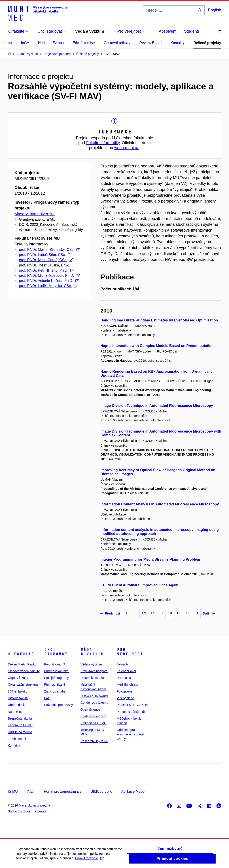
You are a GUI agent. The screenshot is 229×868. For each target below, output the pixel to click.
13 (144, 613)
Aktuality (123, 664)
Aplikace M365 (133, 791)
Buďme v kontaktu (57, 671)
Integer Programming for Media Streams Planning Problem (150, 559)
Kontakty (178, 43)
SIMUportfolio (101, 791)
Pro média (124, 678)
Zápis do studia (55, 691)
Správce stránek (19, 811)
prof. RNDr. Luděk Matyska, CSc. (48, 286)
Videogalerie (125, 698)
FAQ (47, 698)
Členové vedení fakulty (24, 671)
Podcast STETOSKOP (132, 705)
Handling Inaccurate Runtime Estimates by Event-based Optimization (159, 320)
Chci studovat (56, 652)
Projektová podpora (94, 671)
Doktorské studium (93, 678)
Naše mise (15, 712)
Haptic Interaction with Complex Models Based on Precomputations (158, 346)
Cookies (41, 811)
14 (153, 613)
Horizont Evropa (51, 43)
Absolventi (168, 31)
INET (31, 791)
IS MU (13, 791)
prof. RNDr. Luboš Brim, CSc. (45, 255)
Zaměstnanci (17, 739)
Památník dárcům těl (131, 712)
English (215, 10)
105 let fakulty (17, 691)
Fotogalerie (125, 691)
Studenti (191, 31)
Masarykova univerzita (35, 214)
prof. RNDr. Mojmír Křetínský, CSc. (50, 250)
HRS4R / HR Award (94, 696)
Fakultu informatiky (103, 143)
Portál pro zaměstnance (63, 791)
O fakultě (21, 654)
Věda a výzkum (92, 652)
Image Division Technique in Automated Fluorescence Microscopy (157, 406)
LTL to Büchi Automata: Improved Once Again (139, 585)
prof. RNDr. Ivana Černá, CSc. (46, 260)
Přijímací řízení (54, 684)
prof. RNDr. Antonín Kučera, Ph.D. (49, 281)
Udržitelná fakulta (20, 732)
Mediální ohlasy (128, 684)
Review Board (151, 43)
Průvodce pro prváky (58, 705)
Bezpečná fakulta (20, 718)
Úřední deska (17, 705)
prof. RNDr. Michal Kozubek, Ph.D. (49, 276)
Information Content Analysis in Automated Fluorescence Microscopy (160, 504)
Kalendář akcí (126, 671)
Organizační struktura (23, 684)
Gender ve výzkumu (94, 703)
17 (179, 613)
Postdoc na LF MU (93, 723)
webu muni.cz (127, 148)
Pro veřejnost (130, 652)
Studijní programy (56, 678)
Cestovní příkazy (117, 43)
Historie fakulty (18, 698)
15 (161, 613)
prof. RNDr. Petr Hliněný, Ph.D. (47, 270)
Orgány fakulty (18, 678)
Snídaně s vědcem (93, 716)
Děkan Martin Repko (22, 664)
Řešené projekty (207, 43)
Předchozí (110, 613)
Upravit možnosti (89, 861)
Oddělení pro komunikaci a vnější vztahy (130, 734)
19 (196, 613)
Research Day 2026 (94, 741)
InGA (25, 43)
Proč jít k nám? (54, 664)
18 (187, 613)
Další (209, 613)
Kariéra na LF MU (20, 725)
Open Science (90, 710)
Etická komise (84, 43)
